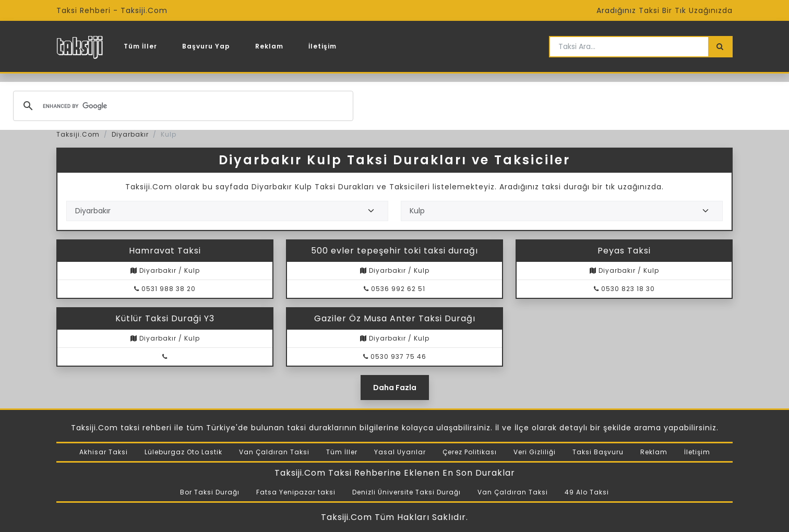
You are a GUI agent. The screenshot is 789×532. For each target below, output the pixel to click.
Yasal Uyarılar (400, 452)
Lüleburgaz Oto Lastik (183, 452)
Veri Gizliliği (535, 452)
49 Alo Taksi (587, 492)
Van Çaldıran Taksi (274, 452)
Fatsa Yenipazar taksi (296, 492)
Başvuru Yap (206, 46)
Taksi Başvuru (598, 452)
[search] (182, 106)
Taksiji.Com (78, 134)
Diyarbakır (130, 134)
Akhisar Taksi (104, 452)
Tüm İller (140, 46)
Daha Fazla (395, 388)
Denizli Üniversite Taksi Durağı (407, 492)
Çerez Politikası (470, 452)
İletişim (322, 46)
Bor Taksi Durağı (210, 492)
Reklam (269, 46)
